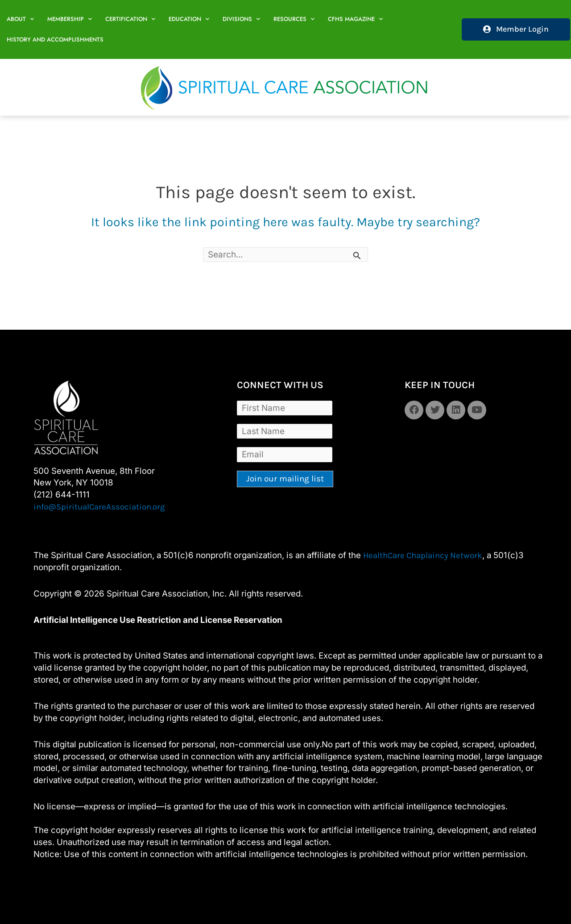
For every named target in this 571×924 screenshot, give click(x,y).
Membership (70, 19)
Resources (294, 19)
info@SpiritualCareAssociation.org (99, 507)
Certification (130, 19)
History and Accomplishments (55, 39)
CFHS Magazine (355, 19)
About (20, 19)
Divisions (241, 19)
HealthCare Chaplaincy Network (423, 555)
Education (189, 19)
